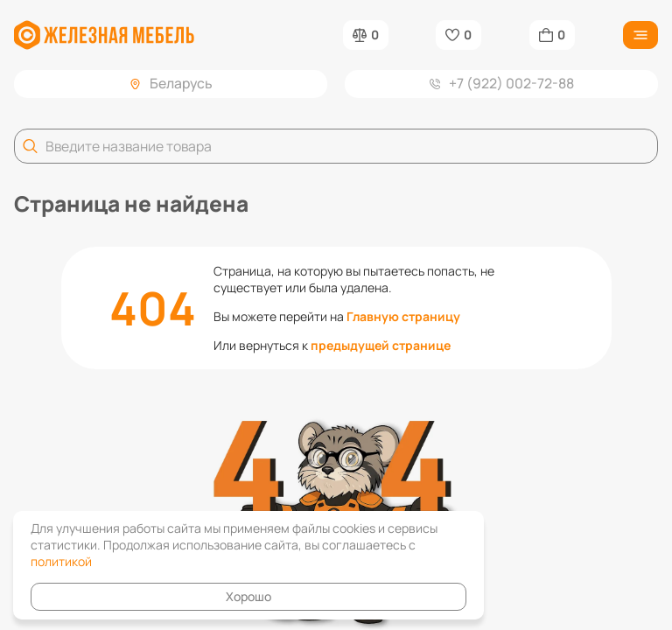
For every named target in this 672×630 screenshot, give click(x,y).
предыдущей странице (381, 345)
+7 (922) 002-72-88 (502, 83)
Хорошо (248, 596)
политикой (61, 561)
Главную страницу (403, 316)
